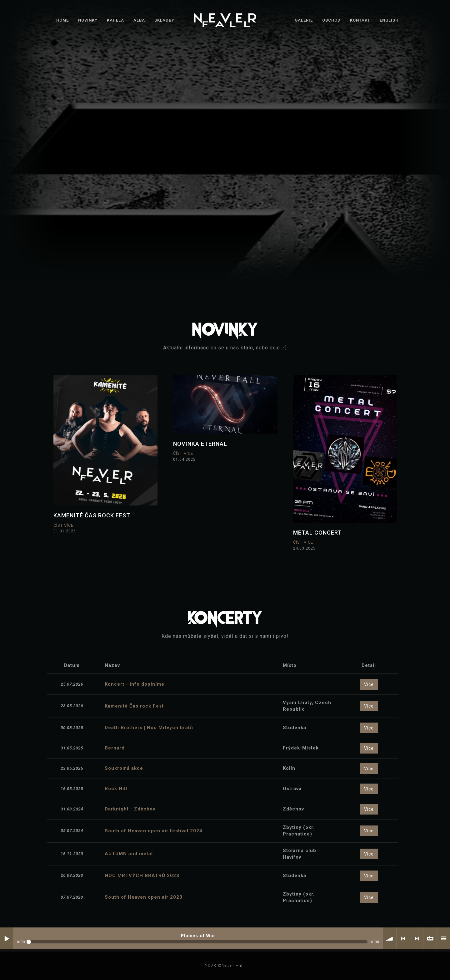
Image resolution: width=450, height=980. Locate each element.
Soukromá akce (124, 768)
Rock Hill (116, 789)
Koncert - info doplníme (135, 684)
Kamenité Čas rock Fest (134, 706)
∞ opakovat (430, 938)
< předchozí (403, 938)
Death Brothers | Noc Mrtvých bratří (149, 728)
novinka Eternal (200, 444)
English (389, 20)
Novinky (88, 20)
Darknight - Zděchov (130, 809)
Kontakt (360, 20)
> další (417, 938)
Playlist (443, 938)
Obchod (331, 20)
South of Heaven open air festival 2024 (154, 831)
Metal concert (317, 533)
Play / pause (7, 938)
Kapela (115, 20)
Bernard (115, 748)
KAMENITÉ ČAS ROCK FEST (92, 515)
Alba (139, 20)
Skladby (164, 20)
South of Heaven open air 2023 (144, 897)
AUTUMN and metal (129, 854)
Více (369, 684)
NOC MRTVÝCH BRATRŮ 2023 (142, 876)
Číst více (63, 525)
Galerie (304, 20)
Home (62, 20)
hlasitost (390, 938)
